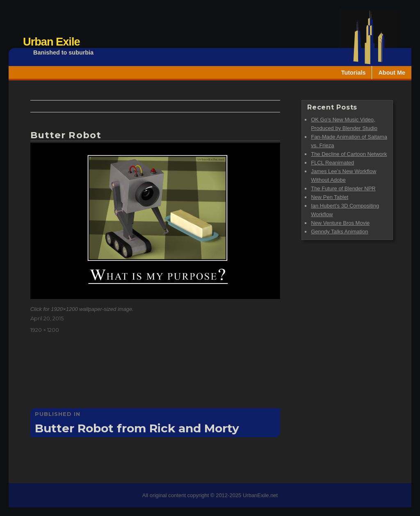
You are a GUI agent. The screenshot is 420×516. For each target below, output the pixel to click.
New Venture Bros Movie (340, 223)
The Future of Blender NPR (343, 188)
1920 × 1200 (45, 330)
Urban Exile (51, 42)
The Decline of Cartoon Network (349, 154)
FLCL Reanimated (332, 163)
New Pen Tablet (330, 197)
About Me (392, 73)
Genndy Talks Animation (339, 232)
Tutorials (354, 73)
